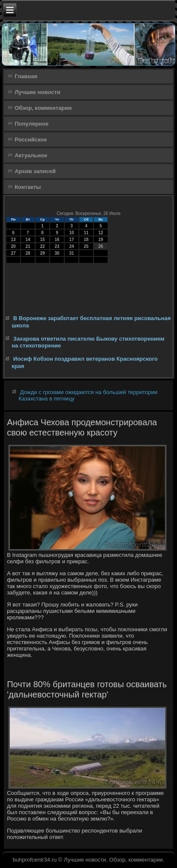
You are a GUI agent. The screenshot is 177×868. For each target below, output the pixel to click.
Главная (26, 76)
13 (13, 240)
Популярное (31, 124)
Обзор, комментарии (43, 108)
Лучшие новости (37, 92)
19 (101, 240)
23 (57, 246)
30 (57, 253)
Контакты (28, 187)
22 (43, 246)
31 (72, 253)
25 (86, 246)
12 (101, 233)
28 (28, 253)
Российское (31, 140)
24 (72, 246)
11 (86, 233)
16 (57, 240)
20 (13, 246)
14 (28, 240)
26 (101, 246)
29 (43, 253)
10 (72, 233)
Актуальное (31, 155)
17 (72, 240)
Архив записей (35, 171)
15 (43, 240)
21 (28, 246)
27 (13, 253)
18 (86, 240)
